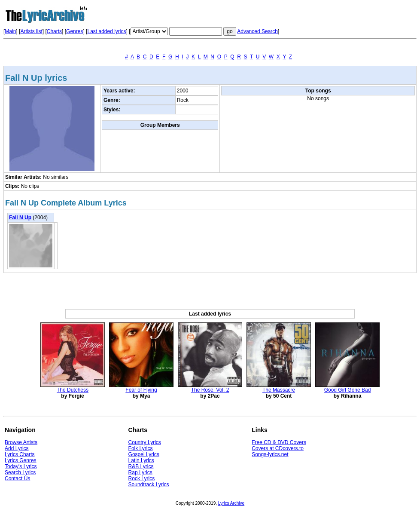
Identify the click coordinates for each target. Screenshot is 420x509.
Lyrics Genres (21, 460)
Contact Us (17, 478)
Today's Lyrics (21, 466)
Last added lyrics (107, 31)
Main (10, 31)
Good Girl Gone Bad (348, 390)
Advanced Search (257, 31)
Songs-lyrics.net (270, 454)
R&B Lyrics (141, 466)
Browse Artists (21, 442)
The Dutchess (73, 390)
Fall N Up (20, 218)
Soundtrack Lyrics (149, 484)
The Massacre (279, 390)
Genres (75, 31)
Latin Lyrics (141, 460)
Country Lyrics (145, 442)
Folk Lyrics (141, 448)
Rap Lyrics (140, 472)
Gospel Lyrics (144, 454)
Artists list (31, 31)
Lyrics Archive (231, 503)
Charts (54, 31)
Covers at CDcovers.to (278, 448)
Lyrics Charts (20, 454)
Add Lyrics (17, 448)
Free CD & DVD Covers (279, 442)
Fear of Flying (141, 390)
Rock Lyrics (142, 478)
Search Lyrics (20, 472)
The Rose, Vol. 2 (210, 390)
